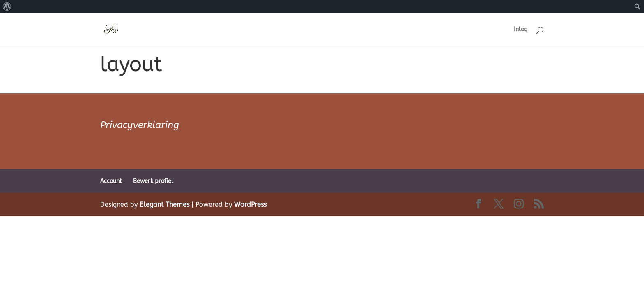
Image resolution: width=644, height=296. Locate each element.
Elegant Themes (164, 205)
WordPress (250, 205)
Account (111, 181)
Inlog (521, 30)
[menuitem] (7, 7)
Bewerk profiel (153, 181)
